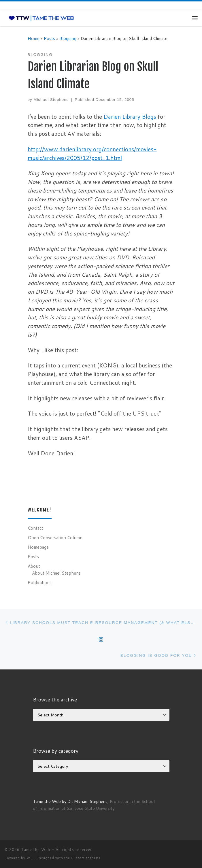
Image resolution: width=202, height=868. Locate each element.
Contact (35, 528)
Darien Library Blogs (130, 117)
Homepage (38, 547)
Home (34, 38)
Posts (49, 38)
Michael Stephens (51, 100)
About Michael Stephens (56, 573)
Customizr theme (86, 858)
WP (30, 858)
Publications (40, 582)
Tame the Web (36, 850)
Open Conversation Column (55, 537)
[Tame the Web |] (41, 18)
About (34, 566)
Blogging (68, 38)
